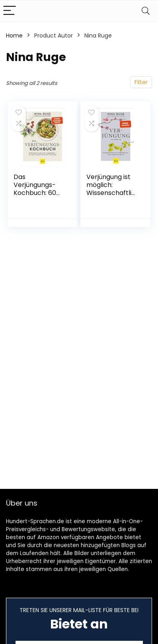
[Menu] (10, 11)
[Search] (146, 11)
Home (14, 35)
